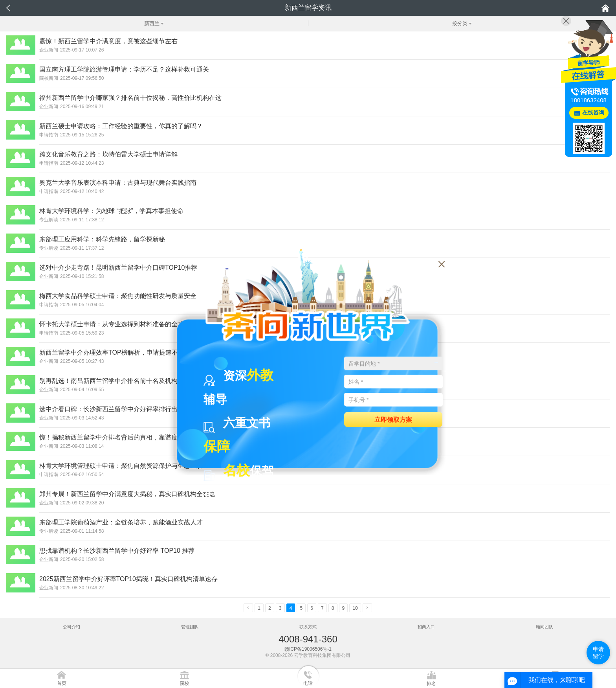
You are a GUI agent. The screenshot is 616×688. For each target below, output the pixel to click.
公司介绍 (71, 627)
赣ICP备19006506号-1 (308, 649)
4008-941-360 (308, 639)
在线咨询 (593, 113)
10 (355, 608)
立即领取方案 (393, 419)
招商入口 (426, 627)
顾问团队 (544, 627)
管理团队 (190, 627)
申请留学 (598, 653)
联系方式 (308, 627)
